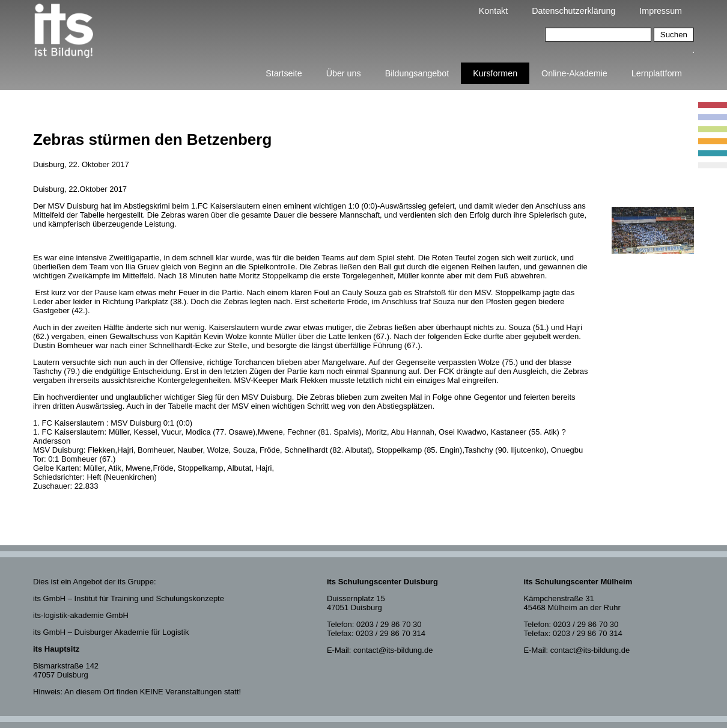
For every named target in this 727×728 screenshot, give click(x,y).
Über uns (344, 73)
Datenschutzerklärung (573, 11)
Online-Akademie (574, 73)
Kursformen (495, 73)
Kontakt (493, 11)
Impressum (661, 11)
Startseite (284, 73)
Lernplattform (657, 73)
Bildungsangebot (417, 73)
